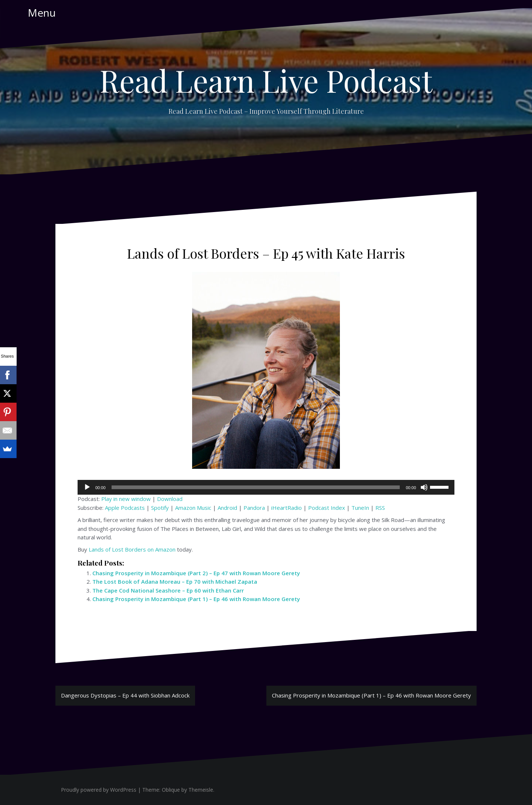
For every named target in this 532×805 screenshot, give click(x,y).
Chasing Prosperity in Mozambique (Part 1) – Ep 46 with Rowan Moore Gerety (196, 599)
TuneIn (360, 508)
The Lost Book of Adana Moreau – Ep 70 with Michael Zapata (175, 581)
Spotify (160, 508)
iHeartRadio (287, 508)
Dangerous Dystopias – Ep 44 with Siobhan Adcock (125, 695)
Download (170, 499)
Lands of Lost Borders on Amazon (132, 549)
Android (227, 508)
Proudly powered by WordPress (99, 790)
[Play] (87, 487)
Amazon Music (193, 508)
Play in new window (126, 499)
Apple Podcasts (125, 508)
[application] (266, 487)
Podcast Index (327, 508)
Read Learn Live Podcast (266, 80)
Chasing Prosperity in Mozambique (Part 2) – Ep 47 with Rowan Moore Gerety (196, 573)
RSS (380, 508)
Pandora (254, 508)
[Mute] (424, 487)
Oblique (171, 790)
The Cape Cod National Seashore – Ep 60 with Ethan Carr (168, 590)
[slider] (256, 487)
